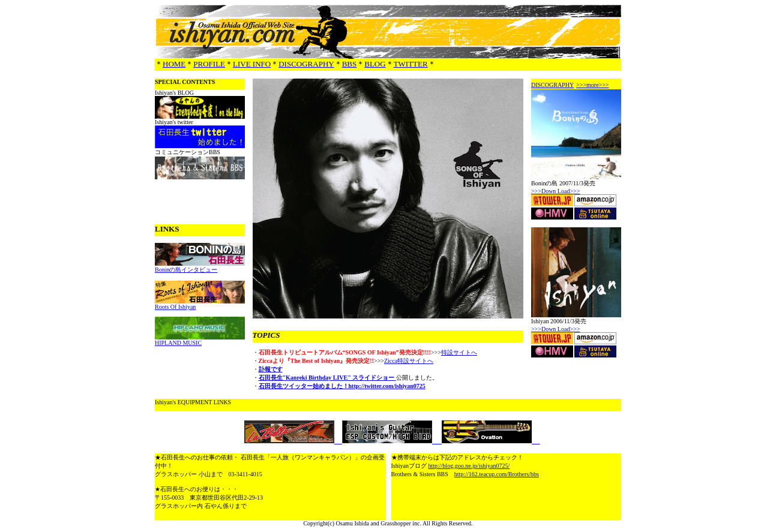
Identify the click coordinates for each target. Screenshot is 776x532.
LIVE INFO (252, 64)
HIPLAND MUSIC (178, 343)
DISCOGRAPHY (306, 64)
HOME (174, 64)
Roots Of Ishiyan (175, 307)
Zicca (391, 361)
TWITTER (411, 64)
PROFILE (209, 64)
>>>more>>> (592, 85)
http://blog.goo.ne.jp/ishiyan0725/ (469, 466)
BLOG (375, 64)
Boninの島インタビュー (186, 270)
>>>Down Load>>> (555, 191)
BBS (350, 64)
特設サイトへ (459, 352)
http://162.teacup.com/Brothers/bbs (497, 474)
